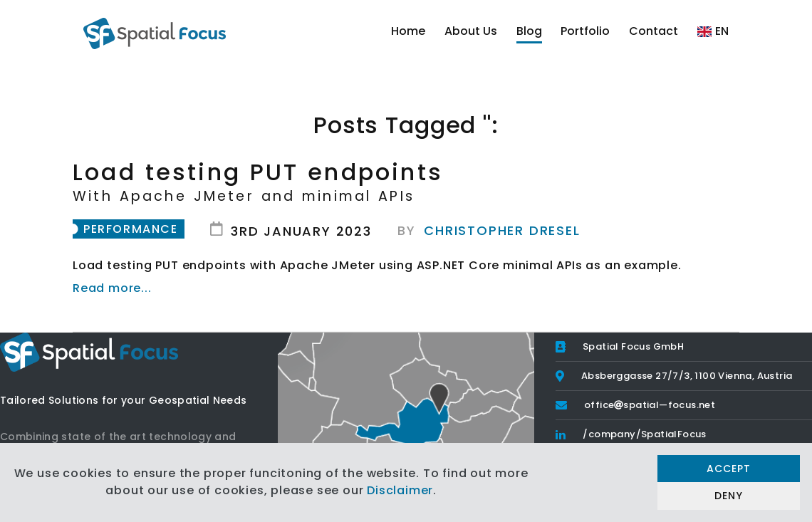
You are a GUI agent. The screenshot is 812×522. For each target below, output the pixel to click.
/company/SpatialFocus (644, 434)
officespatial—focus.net (650, 405)
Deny (728, 496)
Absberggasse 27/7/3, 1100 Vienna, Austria (687, 376)
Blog (529, 31)
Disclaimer (400, 490)
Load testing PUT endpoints (406, 181)
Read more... (112, 288)
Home (408, 31)
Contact (654, 31)
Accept (729, 469)
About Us (471, 31)
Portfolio (585, 31)
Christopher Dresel (502, 231)
